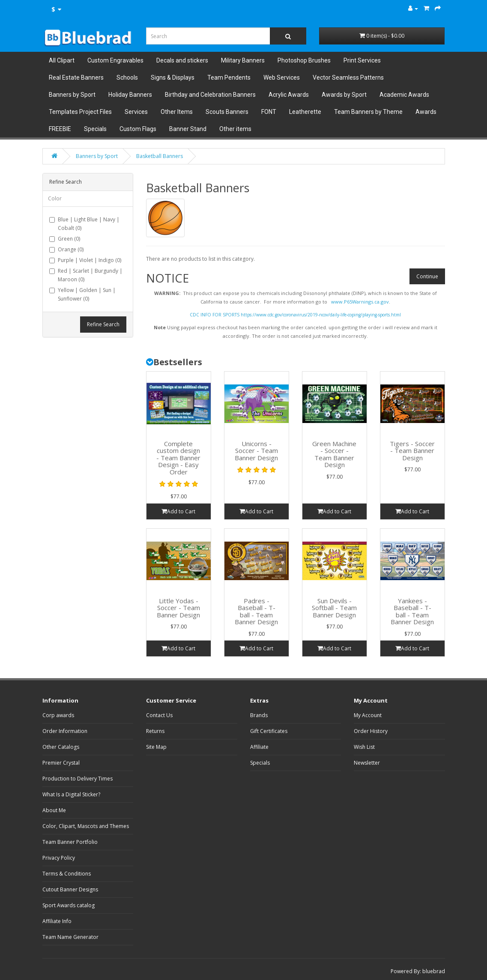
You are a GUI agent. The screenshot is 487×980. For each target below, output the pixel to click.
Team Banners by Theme (368, 112)
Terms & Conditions (67, 874)
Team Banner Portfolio (70, 842)
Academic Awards (404, 95)
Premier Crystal (61, 763)
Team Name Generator (70, 937)
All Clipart (62, 60)
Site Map (156, 747)
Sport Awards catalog (69, 905)
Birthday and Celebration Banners (210, 95)
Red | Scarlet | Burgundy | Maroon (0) (86, 275)
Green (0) (65, 239)
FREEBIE (60, 129)
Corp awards (58, 715)
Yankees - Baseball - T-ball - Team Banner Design (412, 611)
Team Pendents (229, 77)
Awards (426, 112)
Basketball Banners (160, 156)
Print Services (362, 60)
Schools (127, 77)
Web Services (282, 77)
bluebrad (434, 971)
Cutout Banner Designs (70, 889)
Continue (427, 276)
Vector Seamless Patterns (348, 77)
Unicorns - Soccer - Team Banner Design (256, 451)
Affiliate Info (57, 921)
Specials (95, 129)
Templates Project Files (80, 112)
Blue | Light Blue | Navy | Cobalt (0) (84, 224)
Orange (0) (66, 249)
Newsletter (367, 763)
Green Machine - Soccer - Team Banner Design (334, 454)
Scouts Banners (227, 112)
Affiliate (259, 747)
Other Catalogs (61, 747)
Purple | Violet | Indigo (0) (85, 260)
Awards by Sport (344, 95)
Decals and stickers (182, 60)
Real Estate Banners (76, 77)
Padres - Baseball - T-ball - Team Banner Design (256, 611)
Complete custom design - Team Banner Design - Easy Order (178, 458)
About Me (54, 810)
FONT (269, 112)
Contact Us (159, 715)
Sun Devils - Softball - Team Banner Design (334, 608)
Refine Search (103, 324)
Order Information (65, 731)
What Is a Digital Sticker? (71, 794)
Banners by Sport (72, 95)
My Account (368, 715)
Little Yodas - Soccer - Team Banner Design (178, 608)
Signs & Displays (173, 77)
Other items (235, 129)
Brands (259, 715)
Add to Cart (178, 511)
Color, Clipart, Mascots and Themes (86, 826)
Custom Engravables (115, 60)
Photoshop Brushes (304, 60)
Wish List (364, 747)
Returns (155, 731)
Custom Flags (138, 129)
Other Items (177, 112)
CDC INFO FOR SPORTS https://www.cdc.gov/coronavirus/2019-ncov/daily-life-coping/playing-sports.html (295, 315)
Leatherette (305, 112)
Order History (371, 731)
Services (136, 112)
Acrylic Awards (289, 95)
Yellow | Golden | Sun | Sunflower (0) (82, 294)
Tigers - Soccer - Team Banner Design (412, 451)
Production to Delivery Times (78, 779)
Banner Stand (188, 129)
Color (55, 198)
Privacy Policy (59, 858)
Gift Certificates (269, 731)
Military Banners (243, 60)
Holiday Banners (130, 95)
